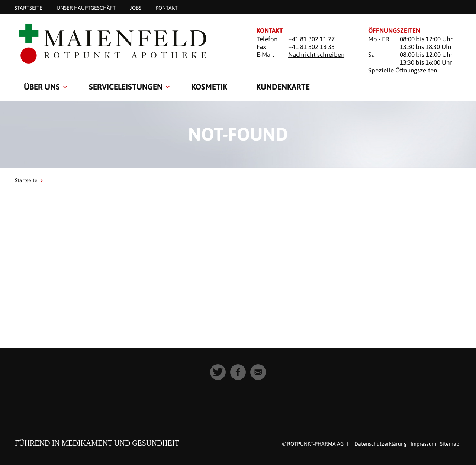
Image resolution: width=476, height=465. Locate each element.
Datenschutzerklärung (381, 444)
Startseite (28, 7)
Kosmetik (209, 87)
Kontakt (167, 7)
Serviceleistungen (126, 87)
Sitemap (450, 444)
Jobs (136, 7)
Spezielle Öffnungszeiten (403, 70)
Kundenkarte (283, 87)
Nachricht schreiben (316, 55)
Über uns (42, 87)
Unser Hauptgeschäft (86, 7)
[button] (218, 372)
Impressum (423, 444)
